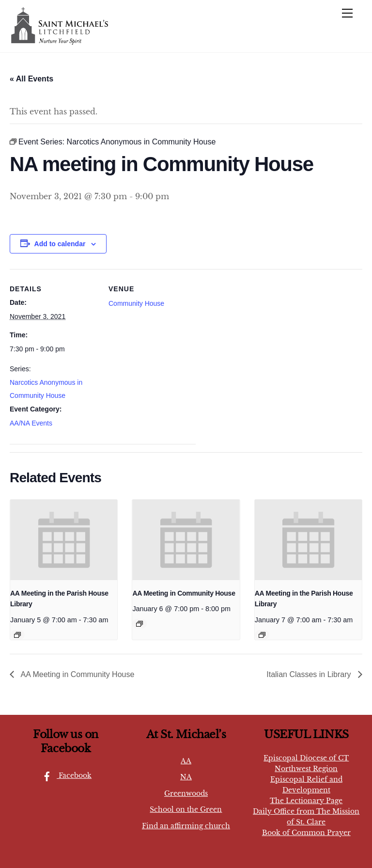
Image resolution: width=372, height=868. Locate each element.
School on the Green (186, 809)
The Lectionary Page (306, 801)
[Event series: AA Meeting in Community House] (139, 624)
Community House (136, 303)
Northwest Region (306, 769)
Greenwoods (186, 793)
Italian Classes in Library (310, 674)
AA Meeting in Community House (184, 593)
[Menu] (347, 13)
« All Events (31, 79)
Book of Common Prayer (306, 833)
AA (186, 761)
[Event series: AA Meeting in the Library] (17, 635)
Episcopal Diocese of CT (306, 758)
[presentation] (64, 540)
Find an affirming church (186, 826)
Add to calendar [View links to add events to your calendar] (60, 244)
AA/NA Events (31, 423)
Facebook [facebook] (64, 775)
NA (186, 777)
